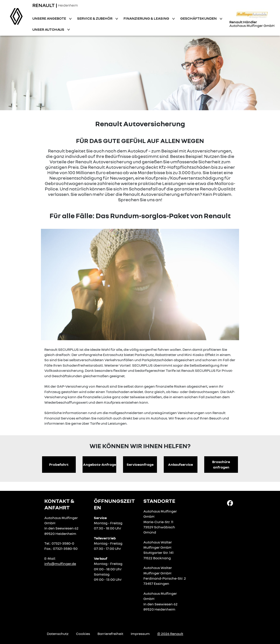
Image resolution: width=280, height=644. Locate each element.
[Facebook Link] (230, 503)
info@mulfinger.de (60, 564)
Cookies (83, 634)
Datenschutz (58, 634)
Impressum (140, 634)
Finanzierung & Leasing (147, 18)
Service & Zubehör (95, 18)
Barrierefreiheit (110, 634)
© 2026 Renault (170, 634)
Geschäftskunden (199, 18)
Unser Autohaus (49, 29)
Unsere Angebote (50, 18)
